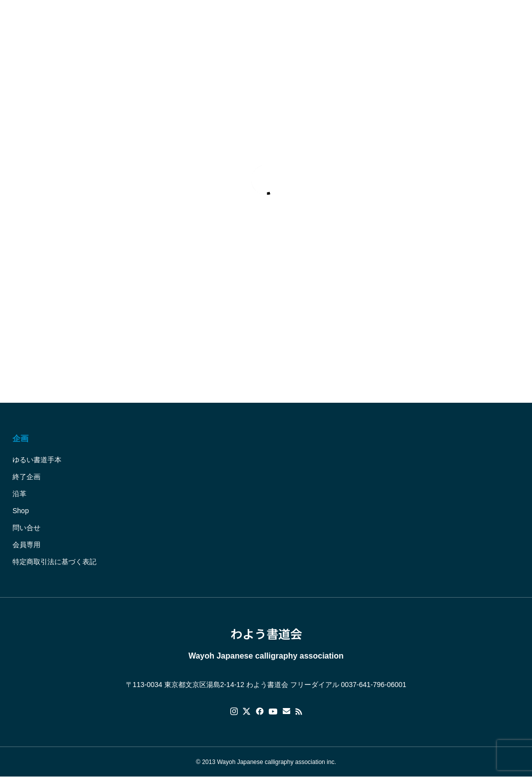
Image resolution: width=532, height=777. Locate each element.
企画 (20, 438)
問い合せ (26, 528)
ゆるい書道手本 (37, 460)
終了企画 (26, 477)
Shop (21, 511)
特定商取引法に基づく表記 (54, 562)
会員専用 (26, 545)
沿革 (19, 494)
